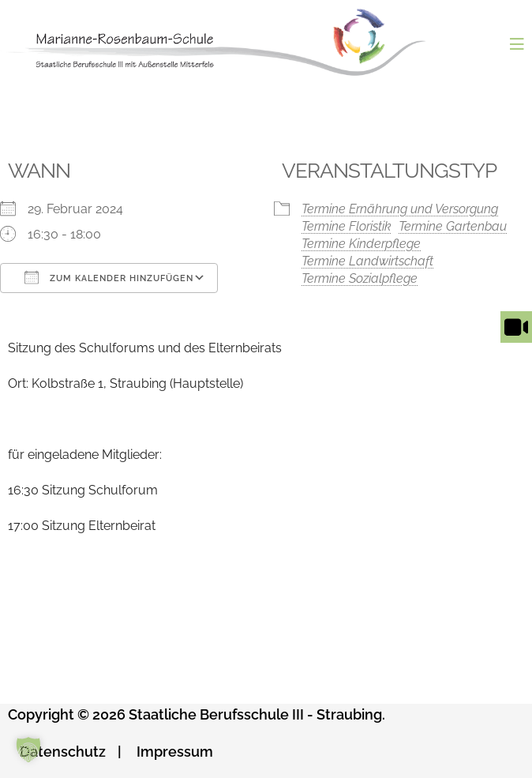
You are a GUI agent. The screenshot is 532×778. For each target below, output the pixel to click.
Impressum (175, 752)
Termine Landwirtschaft (367, 261)
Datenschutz (63, 752)
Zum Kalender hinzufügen (109, 277)
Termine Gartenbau (453, 226)
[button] (28, 750)
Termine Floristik (347, 226)
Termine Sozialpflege (360, 278)
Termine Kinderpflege (361, 244)
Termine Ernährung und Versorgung (400, 209)
